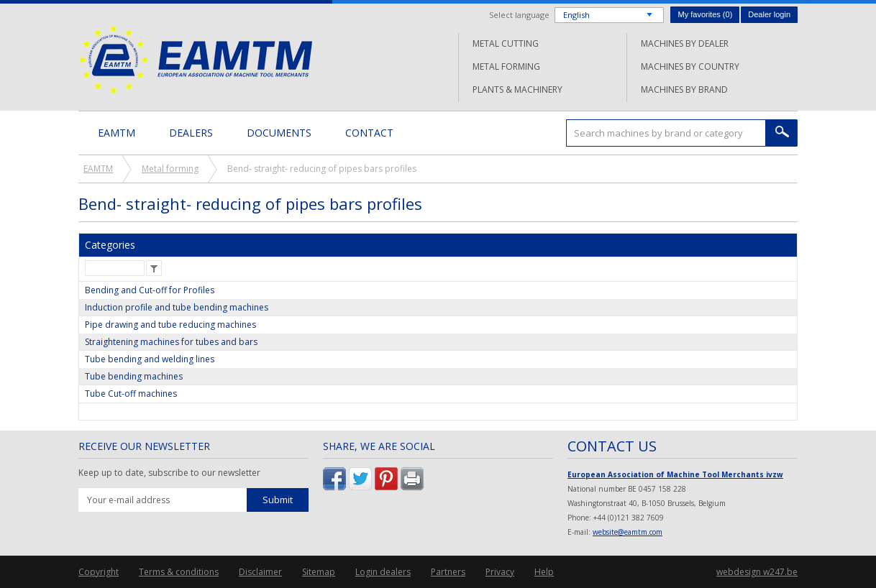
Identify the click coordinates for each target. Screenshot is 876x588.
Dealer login (769, 14)
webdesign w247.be (757, 572)
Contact (369, 133)
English (576, 15)
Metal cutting (506, 43)
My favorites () (705, 14)
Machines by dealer (685, 43)
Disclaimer (260, 572)
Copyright (99, 572)
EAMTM (195, 59)
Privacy (500, 572)
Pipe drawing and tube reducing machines (170, 325)
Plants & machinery (517, 89)
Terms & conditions (179, 572)
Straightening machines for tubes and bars (171, 342)
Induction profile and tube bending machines (177, 307)
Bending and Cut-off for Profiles (150, 290)
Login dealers (383, 572)
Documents (279, 133)
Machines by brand (684, 89)
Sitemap (319, 572)
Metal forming (506, 66)
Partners (448, 572)
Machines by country (690, 66)
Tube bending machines (134, 376)
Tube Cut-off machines (131, 394)
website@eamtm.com (628, 532)
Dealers (191, 133)
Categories (110, 245)
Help (544, 572)
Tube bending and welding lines (150, 359)
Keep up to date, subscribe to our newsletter (169, 473)
